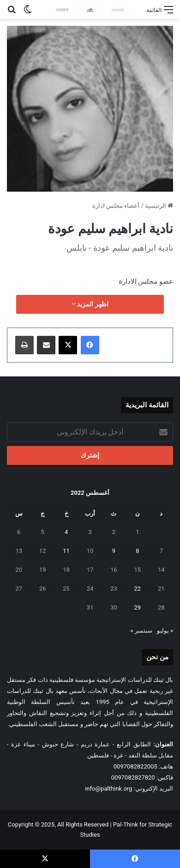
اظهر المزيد (90, 304)
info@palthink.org (108, 789)
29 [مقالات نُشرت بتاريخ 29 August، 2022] (138, 607)
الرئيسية (159, 206)
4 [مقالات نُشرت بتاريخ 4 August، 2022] (66, 532)
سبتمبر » (141, 630)
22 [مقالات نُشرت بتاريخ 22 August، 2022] (138, 589)
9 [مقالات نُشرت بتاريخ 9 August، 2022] (114, 551)
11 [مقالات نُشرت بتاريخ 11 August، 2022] (66, 551)
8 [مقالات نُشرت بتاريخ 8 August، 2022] (137, 551)
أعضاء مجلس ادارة (116, 206)
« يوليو (165, 630)
